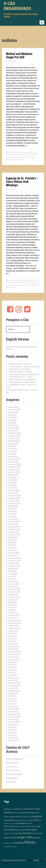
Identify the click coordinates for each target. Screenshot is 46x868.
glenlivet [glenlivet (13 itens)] (30, 823)
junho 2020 (13, 574)
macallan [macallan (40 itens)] (27, 833)
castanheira (10, 155)
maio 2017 (12, 670)
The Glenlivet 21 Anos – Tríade (20, 377)
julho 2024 (12, 446)
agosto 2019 (13, 600)
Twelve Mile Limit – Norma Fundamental (24, 367)
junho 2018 (13, 636)
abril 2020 (12, 579)
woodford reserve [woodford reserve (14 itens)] (10, 847)
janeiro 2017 (13, 680)
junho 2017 (13, 667)
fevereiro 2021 (14, 553)
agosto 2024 (13, 444)
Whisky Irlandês (28, 152)
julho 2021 (12, 540)
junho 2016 (13, 699)
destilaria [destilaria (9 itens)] (25, 820)
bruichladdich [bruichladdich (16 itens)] (22, 813)
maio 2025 (12, 420)
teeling (14, 285)
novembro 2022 (14, 498)
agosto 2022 (13, 506)
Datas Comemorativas (16, 280)
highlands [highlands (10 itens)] (19, 826)
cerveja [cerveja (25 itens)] (31, 813)
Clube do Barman (13, 770)
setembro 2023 (14, 472)
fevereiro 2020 (14, 584)
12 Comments (20, 160)
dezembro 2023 (15, 464)
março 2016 (13, 706)
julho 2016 (12, 696)
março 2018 (13, 644)
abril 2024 (12, 454)
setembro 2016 (14, 691)
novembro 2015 (14, 717)
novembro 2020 (14, 561)
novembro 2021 (14, 529)
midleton (20, 157)
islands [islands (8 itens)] (34, 827)
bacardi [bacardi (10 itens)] (12, 809)
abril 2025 (12, 423)
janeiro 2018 (13, 649)
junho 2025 (13, 418)
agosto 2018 (13, 631)
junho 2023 (13, 480)
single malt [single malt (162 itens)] (24, 837)
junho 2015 (13, 730)
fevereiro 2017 (14, 678)
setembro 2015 (14, 722)
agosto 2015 (13, 725)
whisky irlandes (33, 285)
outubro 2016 (14, 688)
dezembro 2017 (15, 652)
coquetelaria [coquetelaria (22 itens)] (9, 820)
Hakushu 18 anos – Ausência (20, 364)
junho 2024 (13, 449)
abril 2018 (12, 641)
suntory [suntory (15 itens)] (6, 843)
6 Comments (12, 287)
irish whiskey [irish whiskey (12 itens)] (27, 826)
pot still (26, 157)
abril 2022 (12, 516)
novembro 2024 (14, 436)
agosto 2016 (13, 693)
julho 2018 (12, 634)
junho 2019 (13, 605)
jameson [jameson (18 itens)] (19, 830)
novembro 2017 (14, 654)
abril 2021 (12, 548)
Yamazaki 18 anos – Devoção (20, 372)
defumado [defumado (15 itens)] (18, 820)
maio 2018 (12, 639)
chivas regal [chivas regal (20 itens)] (8, 817)
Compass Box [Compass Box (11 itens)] (26, 817)
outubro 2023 (14, 470)
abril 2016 (12, 704)
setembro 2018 (14, 628)
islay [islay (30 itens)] (38, 826)
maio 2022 (12, 514)
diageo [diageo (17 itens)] (31, 820)
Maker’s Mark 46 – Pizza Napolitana (23, 380)
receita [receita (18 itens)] (35, 833)
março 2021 (13, 550)
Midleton (11, 152)
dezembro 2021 (15, 527)
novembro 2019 (14, 592)
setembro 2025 (14, 410)
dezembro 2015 (15, 714)
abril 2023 (12, 485)
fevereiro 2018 (14, 647)
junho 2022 (13, 511)
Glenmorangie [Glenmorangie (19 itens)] (9, 826)
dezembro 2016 (15, 683)
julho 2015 (12, 727)
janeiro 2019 (13, 618)
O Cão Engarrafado (17, 6)
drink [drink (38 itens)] (36, 820)
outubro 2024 (14, 438)
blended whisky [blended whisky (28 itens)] (33, 809)
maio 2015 (12, 732)
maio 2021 (12, 545)
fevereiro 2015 (14, 740)
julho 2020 (12, 571)
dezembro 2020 (15, 558)
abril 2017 (12, 673)
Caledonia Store (12, 763)
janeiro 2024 (13, 462)
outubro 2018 (14, 626)
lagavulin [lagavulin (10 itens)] (7, 833)
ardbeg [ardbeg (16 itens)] (6, 809)
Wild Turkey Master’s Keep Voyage (22, 382)
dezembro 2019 (15, 589)
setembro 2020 (14, 566)
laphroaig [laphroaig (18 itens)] (19, 833)
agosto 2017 (13, 662)
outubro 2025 (14, 407)
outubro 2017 (14, 657)
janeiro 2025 (13, 431)
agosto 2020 (13, 569)
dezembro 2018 (15, 621)
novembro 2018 (14, 623)
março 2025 (13, 425)
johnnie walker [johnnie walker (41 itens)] (30, 830)
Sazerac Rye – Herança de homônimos (24, 374)
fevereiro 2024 (14, 459)
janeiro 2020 (13, 587)
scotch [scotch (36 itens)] (13, 838)
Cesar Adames (12, 767)
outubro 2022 (14, 501)
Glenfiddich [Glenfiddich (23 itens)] (21, 823)
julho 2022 (12, 509)
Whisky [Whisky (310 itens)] (30, 842)
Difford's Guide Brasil (14, 774)
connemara (10, 283)
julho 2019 (12, 602)
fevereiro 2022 (14, 522)
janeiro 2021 (13, 555)
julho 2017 (12, 665)
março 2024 (13, 457)
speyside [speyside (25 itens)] (36, 838)
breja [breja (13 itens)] (15, 813)
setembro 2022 (14, 503)
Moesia (36, 860)
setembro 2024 (14, 441)
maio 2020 (12, 576)
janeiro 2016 (13, 712)
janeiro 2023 (13, 493)
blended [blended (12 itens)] (23, 809)
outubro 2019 (14, 595)
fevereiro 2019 (14, 615)
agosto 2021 (13, 537)
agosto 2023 (13, 475)
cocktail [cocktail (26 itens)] (17, 817)
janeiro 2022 (13, 524)
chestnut (18, 155)
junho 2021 (13, 542)
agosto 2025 (13, 412)
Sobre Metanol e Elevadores (20, 369)
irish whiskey (27, 155)
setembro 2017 (14, 660)
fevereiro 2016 (14, 709)
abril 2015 (12, 735)
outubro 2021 (14, 532)
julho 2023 (12, 477)
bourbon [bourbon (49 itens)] (8, 812)
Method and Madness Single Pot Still (19, 56)
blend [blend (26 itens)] (17, 809)
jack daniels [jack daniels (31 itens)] (9, 830)
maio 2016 (12, 701)
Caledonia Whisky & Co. (15, 759)
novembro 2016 (14, 686)
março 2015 (13, 738)
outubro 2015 (14, 719)
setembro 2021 (14, 535)
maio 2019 (12, 608)
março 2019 (13, 613)
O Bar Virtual (11, 782)
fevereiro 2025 (14, 428)
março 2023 (13, 488)
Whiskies (18, 152)
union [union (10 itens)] (11, 843)
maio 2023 (12, 483)
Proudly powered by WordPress (14, 860)
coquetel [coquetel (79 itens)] (36, 816)
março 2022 (13, 519)
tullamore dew (22, 285)
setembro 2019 (14, 597)
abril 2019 (12, 610)
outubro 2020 (14, 563)
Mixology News (12, 778)
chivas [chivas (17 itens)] (37, 813)
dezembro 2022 (15, 496)
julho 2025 (12, 415)
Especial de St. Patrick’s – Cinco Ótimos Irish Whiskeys (22, 182)
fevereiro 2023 (14, 490)
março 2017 (13, 675)
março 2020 (13, 582)
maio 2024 (12, 451)
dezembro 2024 (15, 433)
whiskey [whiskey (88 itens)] (19, 843)
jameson (28, 283)
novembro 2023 (14, 467)
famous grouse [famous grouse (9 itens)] (11, 824)
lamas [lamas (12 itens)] (12, 833)
